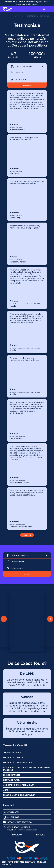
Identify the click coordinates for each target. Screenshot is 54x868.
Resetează (27, 85)
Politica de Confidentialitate (18, 762)
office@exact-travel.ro (20, 822)
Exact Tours (19, 16)
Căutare (27, 574)
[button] (4, 619)
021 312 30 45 (13, 817)
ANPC (6, 790)
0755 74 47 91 (13, 812)
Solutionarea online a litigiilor (19, 795)
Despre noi (31, 16)
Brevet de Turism (12, 775)
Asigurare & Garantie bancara (19, 785)
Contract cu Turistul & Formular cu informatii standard (27, 769)
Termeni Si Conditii (12, 752)
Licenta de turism (12, 780)
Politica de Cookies (13, 757)
